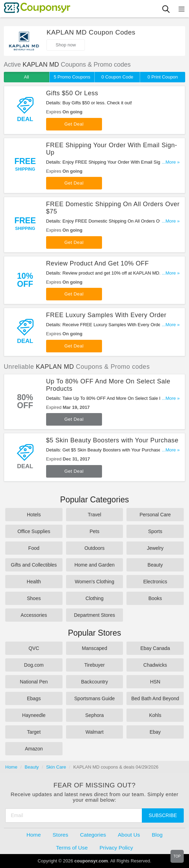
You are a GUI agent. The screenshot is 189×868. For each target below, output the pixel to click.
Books (155, 598)
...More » (171, 162)
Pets (94, 531)
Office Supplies (34, 531)
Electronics (155, 582)
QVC (34, 648)
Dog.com (34, 665)
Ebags (34, 698)
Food (34, 548)
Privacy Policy (116, 848)
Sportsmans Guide (95, 698)
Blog (157, 835)
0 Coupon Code (117, 77)
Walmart (95, 732)
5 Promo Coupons (72, 77)
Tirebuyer (94, 665)
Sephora (94, 715)
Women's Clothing (94, 582)
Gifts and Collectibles (34, 565)
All (27, 77)
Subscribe (163, 815)
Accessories (34, 615)
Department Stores (95, 615)
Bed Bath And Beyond (155, 698)
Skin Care (56, 767)
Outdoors (95, 548)
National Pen (34, 682)
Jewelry (155, 548)
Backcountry (94, 682)
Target (34, 732)
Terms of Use (72, 848)
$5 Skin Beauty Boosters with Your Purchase (112, 440)
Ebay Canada (155, 648)
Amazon (34, 749)
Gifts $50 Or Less (72, 93)
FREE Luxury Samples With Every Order (106, 315)
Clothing (94, 598)
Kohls (155, 715)
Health (34, 582)
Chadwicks (155, 665)
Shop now (66, 45)
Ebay (155, 732)
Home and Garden (94, 565)
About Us (129, 835)
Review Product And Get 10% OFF (97, 263)
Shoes (34, 598)
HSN (155, 682)
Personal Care (155, 515)
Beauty (155, 565)
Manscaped (94, 648)
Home (11, 767)
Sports (155, 531)
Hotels (34, 515)
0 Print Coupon (163, 77)
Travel (94, 515)
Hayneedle (34, 715)
